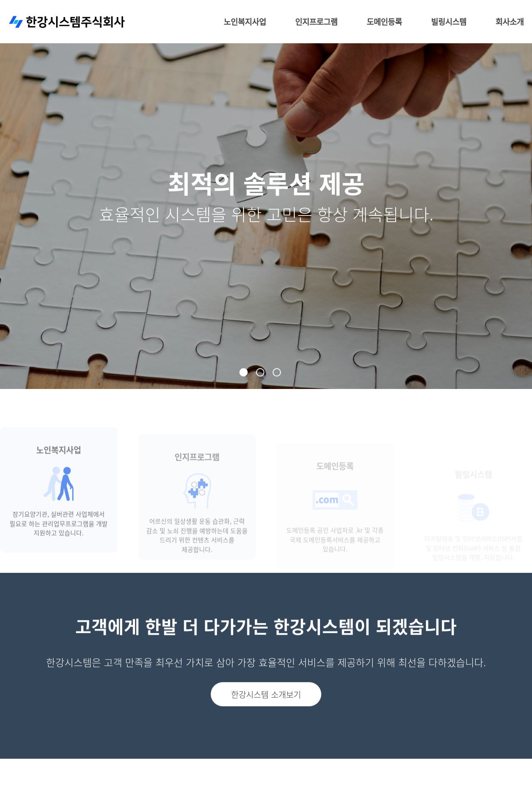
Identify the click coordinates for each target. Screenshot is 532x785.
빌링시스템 (449, 24)
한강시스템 (67, 24)
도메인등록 (384, 24)
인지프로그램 (316, 24)
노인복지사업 (245, 24)
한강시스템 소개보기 (266, 711)
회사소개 (510, 24)
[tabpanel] (266, 194)
